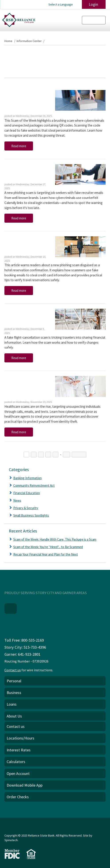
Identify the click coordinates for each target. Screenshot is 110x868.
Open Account (18, 773)
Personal (14, 680)
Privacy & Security (26, 508)
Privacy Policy (15, 829)
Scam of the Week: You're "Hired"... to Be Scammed (25, 173)
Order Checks (18, 796)
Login (92, 4)
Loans (12, 704)
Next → (79, 455)
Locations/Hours (20, 738)
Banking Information (27, 478)
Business (14, 692)
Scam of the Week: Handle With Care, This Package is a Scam (24, 102)
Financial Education (27, 493)
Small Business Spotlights (31, 515)
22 (66, 455)
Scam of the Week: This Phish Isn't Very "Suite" (26, 245)
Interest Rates (19, 750)
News (17, 500)
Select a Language (61, 4)
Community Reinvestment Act (34, 485)
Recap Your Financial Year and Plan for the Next (46, 554)
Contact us (13, 670)
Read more (19, 146)
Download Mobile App (25, 785)
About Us (14, 716)
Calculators (16, 761)
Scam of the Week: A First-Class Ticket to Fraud (26, 317)
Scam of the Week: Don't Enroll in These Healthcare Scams (24, 388)
